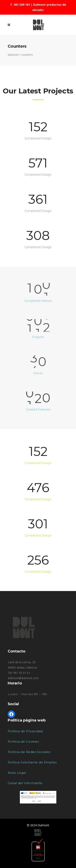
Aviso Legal (17, 773)
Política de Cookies (23, 742)
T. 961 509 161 (20, 5)
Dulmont (13, 55)
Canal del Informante (25, 783)
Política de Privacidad (25, 731)
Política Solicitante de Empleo (32, 762)
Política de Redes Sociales (29, 752)
